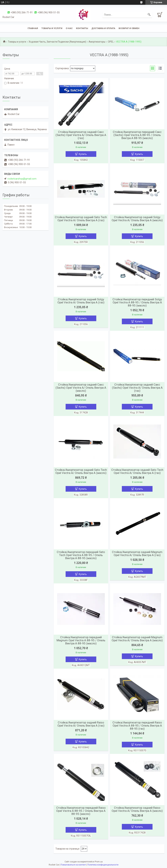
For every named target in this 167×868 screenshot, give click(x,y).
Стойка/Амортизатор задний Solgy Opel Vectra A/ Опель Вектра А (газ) (81, 301)
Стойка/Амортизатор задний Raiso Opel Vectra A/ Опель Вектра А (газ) (81, 724)
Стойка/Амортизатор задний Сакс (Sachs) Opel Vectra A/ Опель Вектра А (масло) (81, 388)
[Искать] (149, 15)
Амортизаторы (97, 42)
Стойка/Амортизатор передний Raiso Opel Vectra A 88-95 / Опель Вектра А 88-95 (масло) (81, 811)
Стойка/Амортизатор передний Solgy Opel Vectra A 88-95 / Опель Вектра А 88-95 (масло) (137, 302)
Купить (83, 154)
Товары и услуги (52, 28)
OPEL (111, 42)
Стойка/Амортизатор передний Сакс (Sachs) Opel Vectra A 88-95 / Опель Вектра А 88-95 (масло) (137, 135)
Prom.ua (99, 862)
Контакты (82, 28)
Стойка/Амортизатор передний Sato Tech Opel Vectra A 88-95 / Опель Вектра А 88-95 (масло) (81, 555)
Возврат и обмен (129, 28)
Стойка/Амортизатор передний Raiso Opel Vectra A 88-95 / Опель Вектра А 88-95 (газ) (137, 726)
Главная (33, 28)
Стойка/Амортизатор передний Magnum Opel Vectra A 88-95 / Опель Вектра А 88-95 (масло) (81, 640)
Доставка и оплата (103, 28)
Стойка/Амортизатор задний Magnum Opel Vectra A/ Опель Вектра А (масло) (137, 639)
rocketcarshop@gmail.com (22, 179)
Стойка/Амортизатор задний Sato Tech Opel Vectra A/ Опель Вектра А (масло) (81, 471)
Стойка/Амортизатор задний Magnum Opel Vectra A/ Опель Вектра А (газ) (137, 553)
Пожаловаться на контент (73, 865)
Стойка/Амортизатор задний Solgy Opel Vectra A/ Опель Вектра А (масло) (137, 219)
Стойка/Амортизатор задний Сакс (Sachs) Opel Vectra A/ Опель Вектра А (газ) (81, 135)
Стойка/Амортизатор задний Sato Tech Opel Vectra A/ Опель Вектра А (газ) (81, 219)
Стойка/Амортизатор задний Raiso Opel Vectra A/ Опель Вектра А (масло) (137, 809)
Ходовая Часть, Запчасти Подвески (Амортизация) (57, 42)
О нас (69, 28)
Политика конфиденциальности (103, 865)
